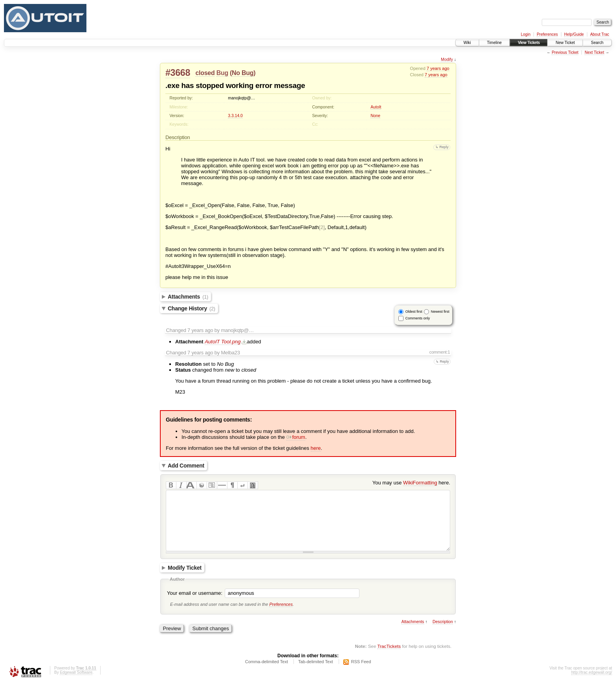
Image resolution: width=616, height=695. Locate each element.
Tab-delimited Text (315, 673)
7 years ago (438, 68)
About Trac (599, 34)
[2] (322, 227)
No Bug (243, 73)
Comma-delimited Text (267, 673)
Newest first (440, 312)
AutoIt (376, 107)
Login (526, 34)
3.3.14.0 (235, 116)
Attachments (188, 297)
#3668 (178, 73)
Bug (222, 73)
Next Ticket (594, 52)
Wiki (467, 43)
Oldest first (414, 312)
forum (296, 437)
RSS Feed (361, 673)
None (375, 116)
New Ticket (565, 43)
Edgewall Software (76, 684)
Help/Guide (574, 34)
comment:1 (440, 352)
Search (597, 43)
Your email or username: (195, 605)
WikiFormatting (420, 483)
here (316, 448)
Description (443, 634)
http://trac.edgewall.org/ (592, 684)
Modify (447, 60)
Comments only (418, 318)
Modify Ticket (185, 579)
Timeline (494, 43)
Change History (192, 308)
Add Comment (186, 466)
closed (205, 73)
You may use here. (411, 483)
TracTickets (389, 658)
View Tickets (529, 43)
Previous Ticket (565, 52)
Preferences (547, 34)
